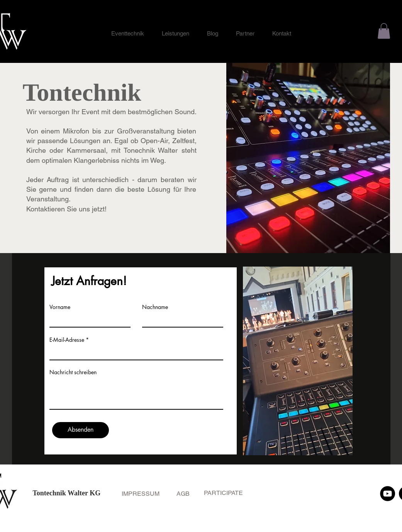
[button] (384, 31)
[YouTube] (388, 494)
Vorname (60, 307)
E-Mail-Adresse (67, 340)
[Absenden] (81, 430)
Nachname (155, 307)
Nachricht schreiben (73, 372)
